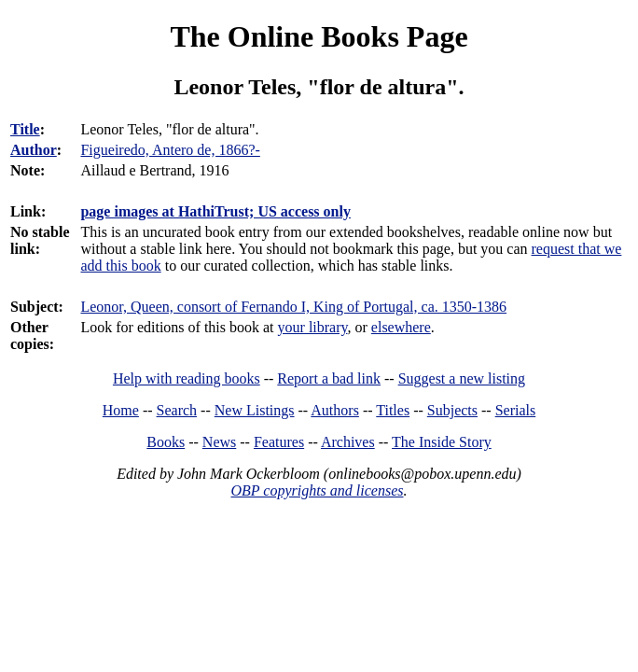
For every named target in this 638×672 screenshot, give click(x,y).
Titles (393, 410)
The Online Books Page (319, 36)
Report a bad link (329, 378)
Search (177, 410)
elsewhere (401, 327)
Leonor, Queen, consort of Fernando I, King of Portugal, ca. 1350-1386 (293, 307)
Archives (348, 442)
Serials (516, 410)
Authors (335, 410)
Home (121, 410)
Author (34, 150)
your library (313, 327)
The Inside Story (442, 442)
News (219, 442)
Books (166, 442)
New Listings (255, 410)
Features (279, 442)
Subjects (452, 410)
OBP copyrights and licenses (317, 490)
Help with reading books (187, 378)
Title (25, 129)
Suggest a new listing (462, 378)
